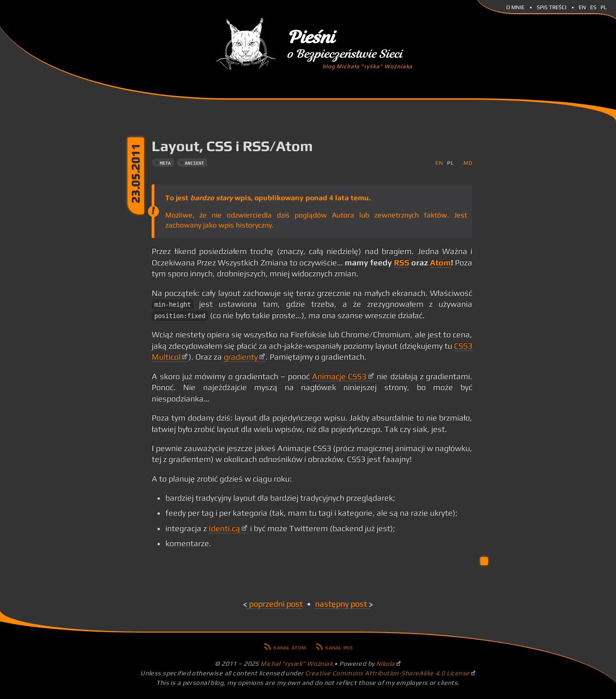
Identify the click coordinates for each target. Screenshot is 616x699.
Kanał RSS (339, 647)
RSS (402, 263)
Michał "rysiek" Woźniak (297, 664)
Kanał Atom (290, 647)
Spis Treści (552, 6)
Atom (440, 263)
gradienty (241, 357)
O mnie (515, 6)
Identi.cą (224, 528)
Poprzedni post (276, 604)
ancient (194, 163)
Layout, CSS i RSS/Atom (232, 146)
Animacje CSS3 (339, 376)
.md (467, 163)
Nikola (386, 664)
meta (165, 163)
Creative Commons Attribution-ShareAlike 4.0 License (387, 673)
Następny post (341, 604)
